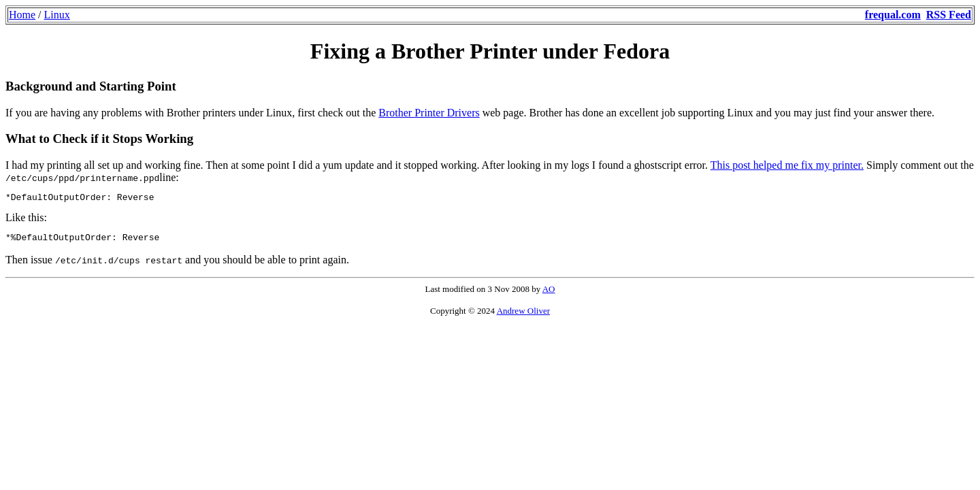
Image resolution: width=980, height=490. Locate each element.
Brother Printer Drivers (429, 113)
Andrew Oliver (523, 315)
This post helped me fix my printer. (787, 165)
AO (549, 293)
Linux (57, 15)
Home (22, 15)
